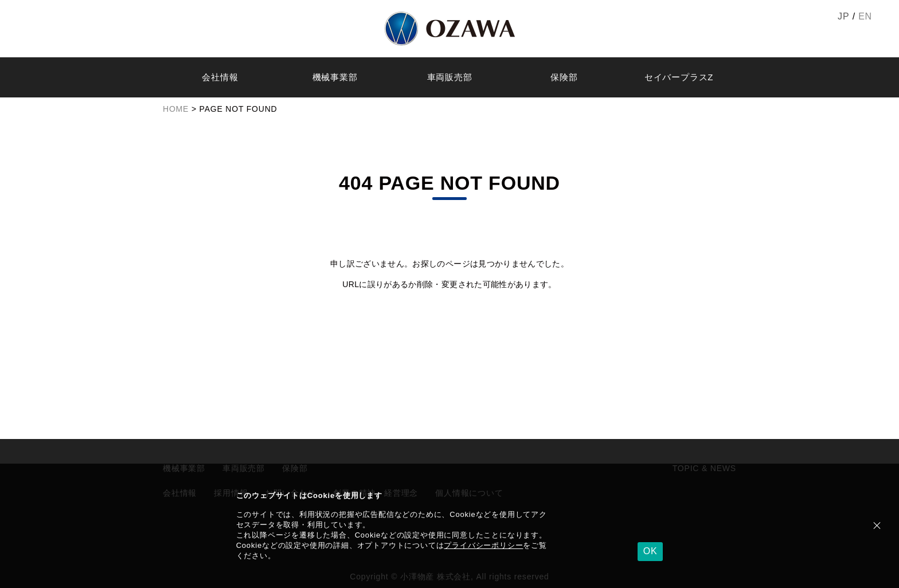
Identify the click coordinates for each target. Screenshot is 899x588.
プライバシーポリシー (483, 545)
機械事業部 (335, 77)
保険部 (564, 77)
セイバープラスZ (679, 77)
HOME (176, 109)
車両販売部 (450, 77)
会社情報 (220, 77)
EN (865, 16)
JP (843, 16)
